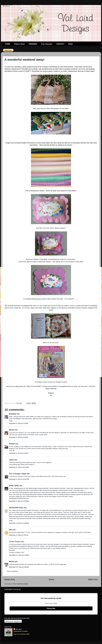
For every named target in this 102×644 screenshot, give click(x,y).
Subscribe (51, 608)
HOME (8, 44)
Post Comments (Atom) (21, 584)
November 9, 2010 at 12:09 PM (19, 501)
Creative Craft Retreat (50, 67)
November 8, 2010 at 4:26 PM (19, 437)
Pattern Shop (19, 44)
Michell (11, 562)
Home (52, 579)
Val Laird (19, 629)
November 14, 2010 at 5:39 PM (19, 555)
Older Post (93, 579)
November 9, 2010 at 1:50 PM (19, 535)
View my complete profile (22, 634)
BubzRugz (13, 414)
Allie (11, 530)
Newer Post (10, 579)
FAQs (70, 44)
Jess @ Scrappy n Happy (18, 474)
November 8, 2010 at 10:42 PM (19, 479)
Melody (12, 430)
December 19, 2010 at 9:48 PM (19, 567)
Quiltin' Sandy (14, 486)
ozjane (11, 460)
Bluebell (12, 444)
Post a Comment (12, 571)
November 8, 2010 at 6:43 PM (19, 453)
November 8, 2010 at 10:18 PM (19, 467)
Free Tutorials (47, 44)
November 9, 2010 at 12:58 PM (19, 523)
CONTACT (60, 44)
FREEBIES (33, 44)
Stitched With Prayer (16, 508)
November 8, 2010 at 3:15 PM (19, 423)
